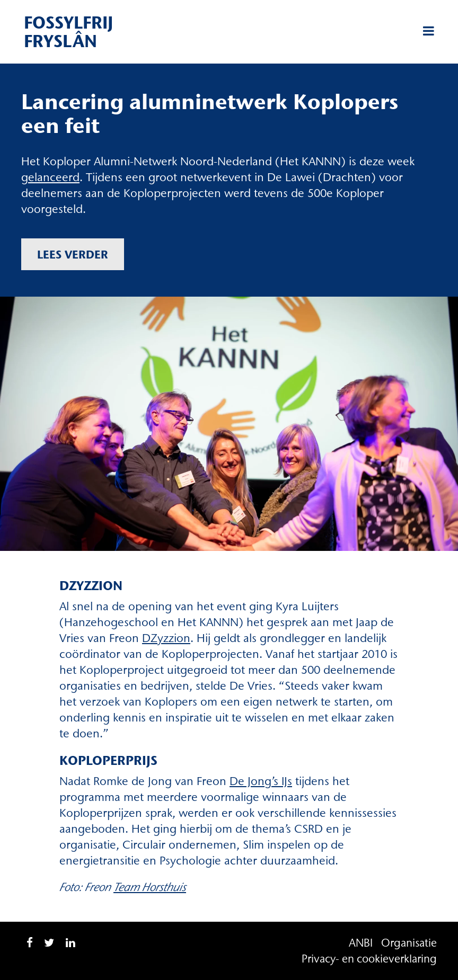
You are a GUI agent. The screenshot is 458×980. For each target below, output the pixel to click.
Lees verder (73, 254)
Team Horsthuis (150, 887)
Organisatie (409, 943)
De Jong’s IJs (261, 781)
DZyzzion (166, 638)
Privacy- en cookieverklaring (369, 959)
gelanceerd (50, 177)
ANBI (361, 943)
